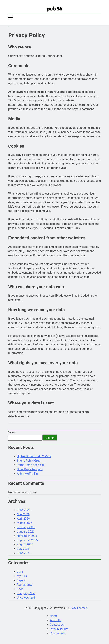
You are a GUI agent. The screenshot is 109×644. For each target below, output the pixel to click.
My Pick (22, 576)
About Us (56, 620)
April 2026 (23, 519)
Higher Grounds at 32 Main (34, 456)
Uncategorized (26, 598)
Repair (21, 580)
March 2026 (25, 523)
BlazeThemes (78, 608)
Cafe (20, 572)
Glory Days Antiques (30, 469)
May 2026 (23, 514)
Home (54, 616)
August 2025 (25, 544)
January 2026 (26, 532)
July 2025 (23, 549)
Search (13, 432)
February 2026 (26, 527)
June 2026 (24, 510)
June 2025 (24, 553)
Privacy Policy (59, 629)
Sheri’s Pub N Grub (29, 461)
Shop (20, 589)
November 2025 (27, 536)
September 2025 (27, 540)
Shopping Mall (26, 593)
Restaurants (25, 585)
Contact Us (57, 625)
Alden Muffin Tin (27, 474)
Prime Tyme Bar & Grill (31, 465)
